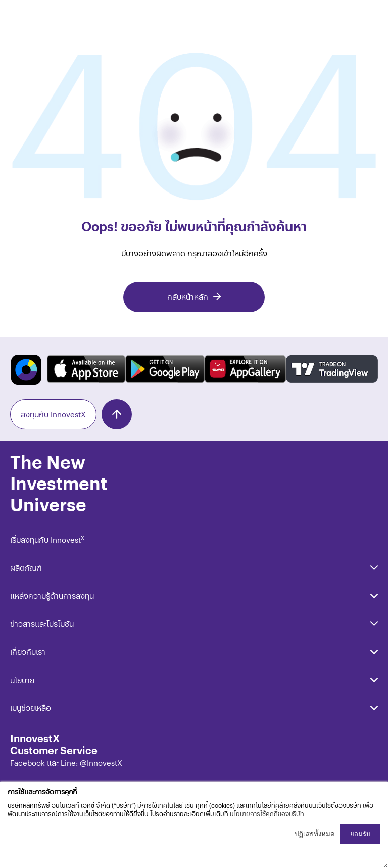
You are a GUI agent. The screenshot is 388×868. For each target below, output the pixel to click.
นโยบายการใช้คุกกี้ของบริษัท (267, 814)
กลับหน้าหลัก (188, 296)
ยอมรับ (360, 834)
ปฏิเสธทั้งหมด (315, 834)
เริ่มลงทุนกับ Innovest (47, 539)
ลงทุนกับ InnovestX (53, 414)
